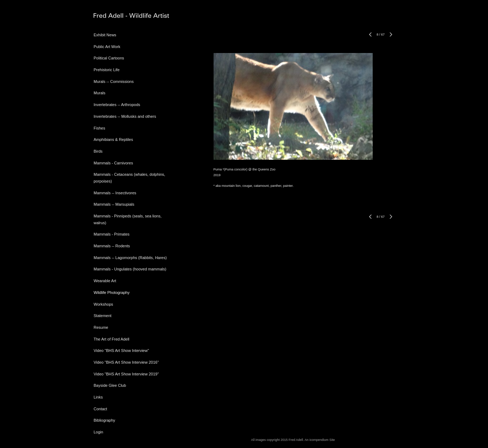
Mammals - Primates (112, 234)
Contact (100, 409)
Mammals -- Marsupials (114, 204)
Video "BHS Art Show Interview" (121, 351)
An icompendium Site (320, 440)
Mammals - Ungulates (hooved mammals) (130, 269)
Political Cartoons (109, 58)
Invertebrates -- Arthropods (117, 105)
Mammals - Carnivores (113, 163)
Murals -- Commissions (114, 81)
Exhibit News (105, 35)
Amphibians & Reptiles (113, 139)
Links (98, 397)
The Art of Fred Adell (111, 339)
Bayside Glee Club (110, 385)
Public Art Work (107, 47)
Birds (98, 151)
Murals (99, 93)
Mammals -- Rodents (112, 246)
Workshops (103, 304)
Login (98, 432)
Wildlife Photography (112, 292)
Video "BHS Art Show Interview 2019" (126, 374)
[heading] (111, 16)
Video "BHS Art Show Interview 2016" (126, 362)
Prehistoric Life (107, 70)
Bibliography (104, 420)
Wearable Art (105, 281)
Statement (103, 316)
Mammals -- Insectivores (115, 193)
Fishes (99, 128)
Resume (101, 327)
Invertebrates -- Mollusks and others (125, 116)
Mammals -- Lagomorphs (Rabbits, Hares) (130, 258)
